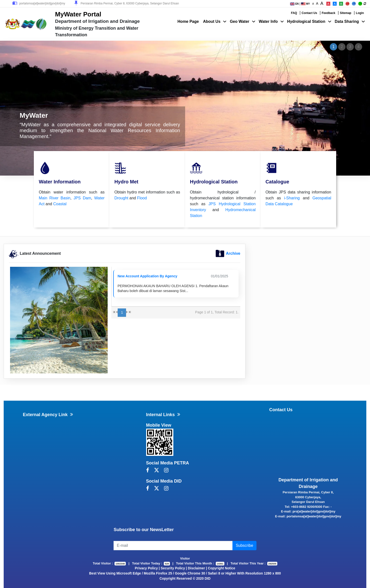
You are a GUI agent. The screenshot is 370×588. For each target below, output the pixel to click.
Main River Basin (55, 198)
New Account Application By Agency (147, 276)
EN (294, 4)
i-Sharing (292, 198)
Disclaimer (196, 568)
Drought (121, 198)
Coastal (60, 204)
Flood (142, 198)
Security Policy (173, 568)
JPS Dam (82, 198)
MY (306, 4)
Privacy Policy (146, 568)
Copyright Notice (222, 568)
